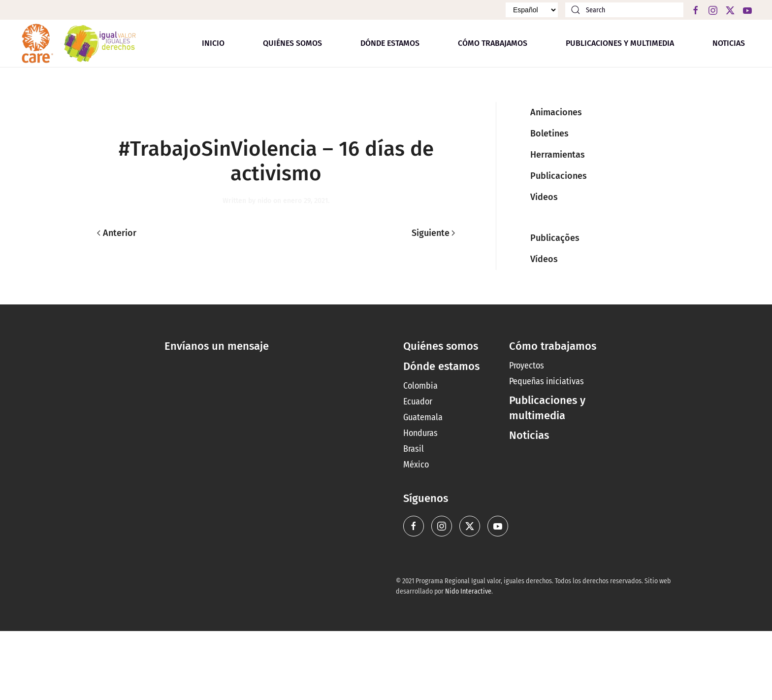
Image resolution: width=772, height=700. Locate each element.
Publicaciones (559, 176)
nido (264, 201)
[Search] (624, 10)
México (416, 465)
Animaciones (556, 112)
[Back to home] (79, 43)
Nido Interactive (468, 591)
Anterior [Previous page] (117, 233)
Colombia (420, 386)
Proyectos (527, 366)
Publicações (555, 238)
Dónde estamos (441, 366)
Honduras (420, 433)
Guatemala (423, 417)
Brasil (414, 449)
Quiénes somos (292, 43)
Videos (544, 197)
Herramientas (558, 155)
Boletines (549, 133)
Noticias (729, 43)
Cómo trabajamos (493, 43)
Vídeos (544, 259)
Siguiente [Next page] (434, 233)
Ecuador (418, 401)
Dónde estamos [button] (390, 43)
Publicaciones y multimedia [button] (620, 43)
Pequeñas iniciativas (547, 381)
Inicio (213, 43)
